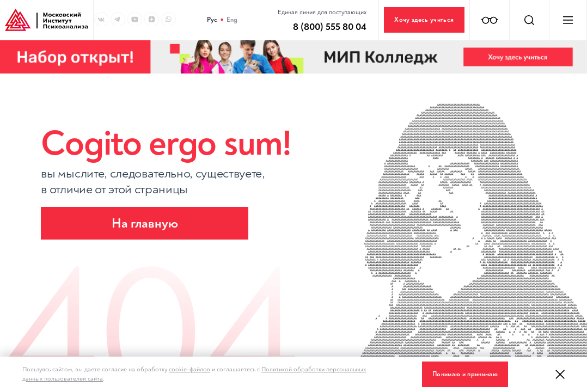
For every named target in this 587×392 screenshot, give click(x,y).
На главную (145, 223)
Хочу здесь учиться (424, 20)
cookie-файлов (189, 369)
